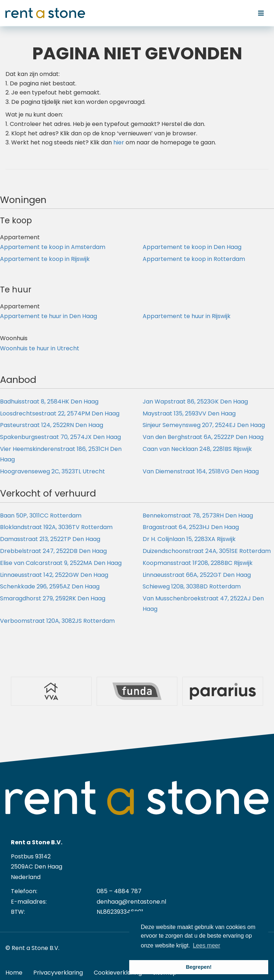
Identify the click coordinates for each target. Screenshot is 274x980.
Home (14, 973)
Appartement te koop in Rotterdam (194, 259)
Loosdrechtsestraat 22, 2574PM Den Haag (60, 413)
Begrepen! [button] (199, 967)
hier (119, 142)
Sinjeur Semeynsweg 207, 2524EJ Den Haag (204, 425)
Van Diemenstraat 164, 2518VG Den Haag (201, 471)
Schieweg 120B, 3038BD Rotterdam (192, 586)
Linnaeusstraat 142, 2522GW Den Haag (54, 575)
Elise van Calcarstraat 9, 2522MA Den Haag (61, 563)
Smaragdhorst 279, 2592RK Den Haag (53, 598)
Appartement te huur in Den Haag (49, 316)
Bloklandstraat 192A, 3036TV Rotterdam (56, 527)
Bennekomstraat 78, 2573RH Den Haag (198, 516)
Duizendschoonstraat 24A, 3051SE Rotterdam (207, 551)
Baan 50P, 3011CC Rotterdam (41, 516)
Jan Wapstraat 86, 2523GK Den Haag (195, 402)
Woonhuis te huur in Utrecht (40, 348)
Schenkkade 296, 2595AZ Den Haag (50, 586)
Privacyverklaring (58, 973)
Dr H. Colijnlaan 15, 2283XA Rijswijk (189, 539)
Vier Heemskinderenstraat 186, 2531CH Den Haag (61, 454)
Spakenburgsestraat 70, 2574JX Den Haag (60, 437)
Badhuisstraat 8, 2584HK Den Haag (49, 402)
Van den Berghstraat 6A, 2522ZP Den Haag (203, 437)
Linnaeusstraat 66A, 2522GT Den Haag (197, 575)
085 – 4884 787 (119, 891)
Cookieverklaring (118, 973)
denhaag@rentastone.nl (131, 902)
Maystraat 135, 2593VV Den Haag (189, 413)
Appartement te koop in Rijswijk (45, 259)
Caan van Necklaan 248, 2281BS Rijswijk (197, 449)
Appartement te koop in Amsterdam (53, 247)
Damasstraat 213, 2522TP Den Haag (50, 539)
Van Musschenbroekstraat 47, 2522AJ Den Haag (203, 604)
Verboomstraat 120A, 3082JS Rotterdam (57, 621)
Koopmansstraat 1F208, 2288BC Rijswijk (198, 563)
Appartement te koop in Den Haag (192, 247)
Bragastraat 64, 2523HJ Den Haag (191, 527)
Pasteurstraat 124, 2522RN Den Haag (52, 425)
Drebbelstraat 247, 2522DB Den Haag (53, 551)
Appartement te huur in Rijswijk (187, 316)
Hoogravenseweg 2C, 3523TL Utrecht (52, 471)
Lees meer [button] (207, 945)
